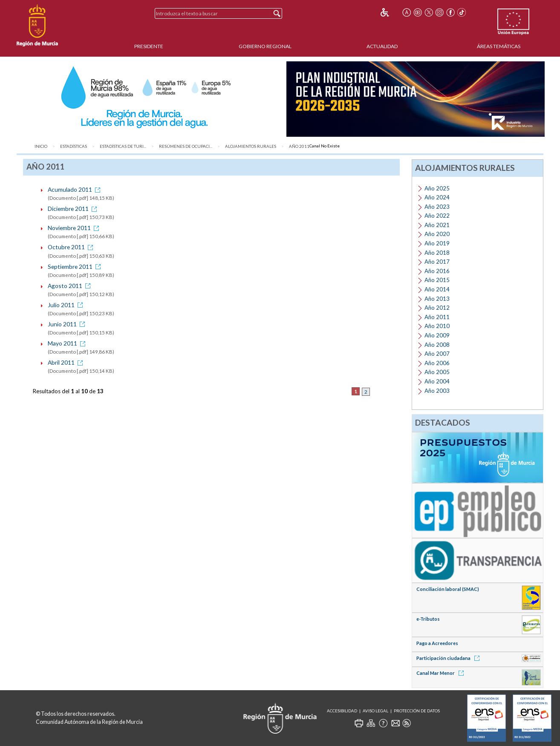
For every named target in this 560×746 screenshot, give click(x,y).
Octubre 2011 (72, 247)
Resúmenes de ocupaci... (186, 146)
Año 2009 (437, 335)
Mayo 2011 (68, 343)
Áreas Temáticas (499, 46)
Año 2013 (437, 299)
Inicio (41, 146)
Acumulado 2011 (75, 189)
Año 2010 (437, 326)
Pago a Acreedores (437, 643)
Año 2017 (437, 262)
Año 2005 (437, 372)
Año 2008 (437, 345)
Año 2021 (437, 225)
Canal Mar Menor (442, 673)
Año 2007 (437, 354)
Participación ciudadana (449, 658)
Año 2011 (299, 146)
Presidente (149, 46)
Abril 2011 (67, 362)
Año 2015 (437, 280)
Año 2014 (437, 289)
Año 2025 (437, 188)
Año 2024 (437, 197)
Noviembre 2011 (75, 228)
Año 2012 (437, 308)
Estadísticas (74, 146)
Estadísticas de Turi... (123, 146)
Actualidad (382, 46)
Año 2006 (437, 363)
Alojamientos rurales (251, 146)
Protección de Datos (417, 711)
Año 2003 (437, 391)
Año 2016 (437, 271)
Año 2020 (437, 234)
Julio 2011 (67, 305)
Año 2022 (437, 216)
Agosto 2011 (71, 286)
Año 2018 (437, 253)
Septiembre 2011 (76, 266)
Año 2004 (437, 381)
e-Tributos (428, 619)
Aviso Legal (375, 711)
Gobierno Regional (265, 46)
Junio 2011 (68, 324)
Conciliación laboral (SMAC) (448, 589)
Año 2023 (437, 207)
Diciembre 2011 (74, 209)
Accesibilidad (342, 711)
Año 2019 (437, 243)
